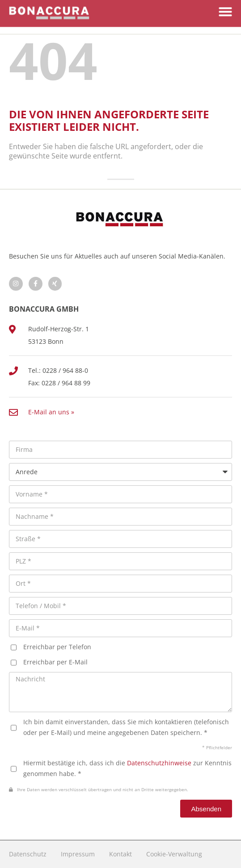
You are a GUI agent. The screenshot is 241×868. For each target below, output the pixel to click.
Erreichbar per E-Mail (55, 662)
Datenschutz (28, 854)
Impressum (78, 854)
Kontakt (120, 854)
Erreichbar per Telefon (57, 647)
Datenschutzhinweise (159, 763)
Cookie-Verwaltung (174, 854)
